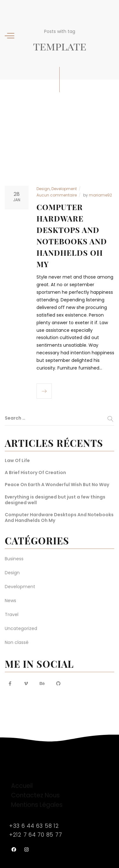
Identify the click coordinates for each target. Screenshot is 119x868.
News (10, 601)
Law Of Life (17, 460)
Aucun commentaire (57, 195)
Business (14, 559)
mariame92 (100, 195)
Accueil (22, 786)
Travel (12, 614)
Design (43, 189)
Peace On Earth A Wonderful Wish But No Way (57, 485)
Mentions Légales (37, 805)
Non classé (17, 642)
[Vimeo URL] (26, 684)
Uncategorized (21, 628)
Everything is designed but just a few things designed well (55, 500)
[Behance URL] (42, 684)
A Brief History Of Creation (35, 473)
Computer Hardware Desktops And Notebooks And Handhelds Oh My (59, 518)
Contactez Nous (35, 795)
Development (64, 189)
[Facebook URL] (10, 684)
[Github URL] (58, 684)
